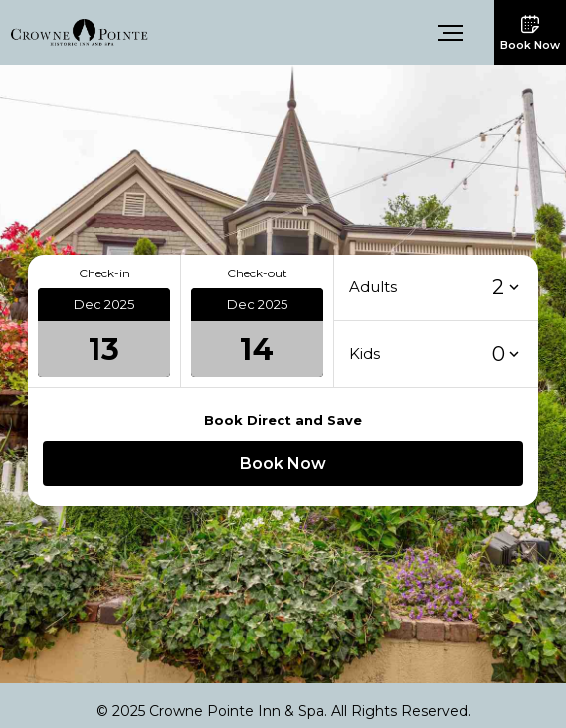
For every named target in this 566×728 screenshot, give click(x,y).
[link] (80, 31)
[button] (452, 33)
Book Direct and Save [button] (283, 420)
